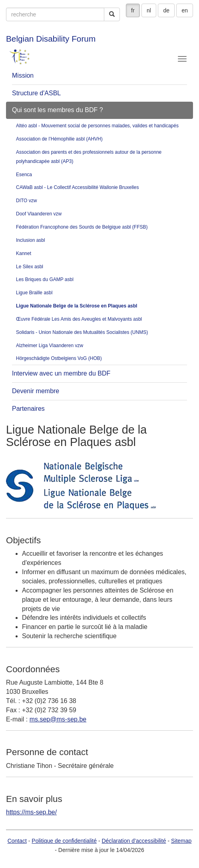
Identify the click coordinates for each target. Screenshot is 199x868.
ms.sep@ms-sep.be (58, 719)
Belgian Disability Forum (51, 39)
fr (133, 10)
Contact (17, 841)
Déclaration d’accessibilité (134, 841)
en (185, 10)
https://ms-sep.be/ (31, 812)
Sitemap (181, 841)
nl (149, 10)
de (166, 10)
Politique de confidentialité (64, 841)
